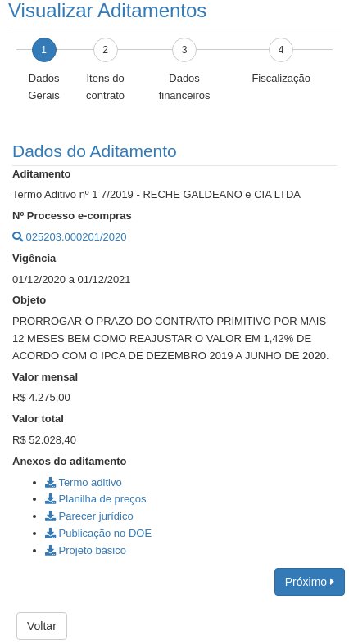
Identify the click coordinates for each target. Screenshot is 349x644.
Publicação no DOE (98, 533)
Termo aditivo (84, 482)
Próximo (310, 582)
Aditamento (42, 174)
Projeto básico (86, 550)
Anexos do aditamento (69, 461)
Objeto (29, 300)
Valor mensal (45, 377)
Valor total (38, 419)
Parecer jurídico (89, 516)
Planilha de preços (96, 499)
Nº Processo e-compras (72, 216)
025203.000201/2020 (70, 237)
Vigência (34, 258)
